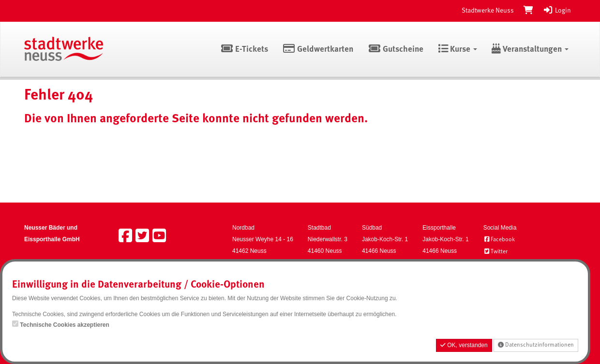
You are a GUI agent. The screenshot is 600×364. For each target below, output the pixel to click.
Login (557, 11)
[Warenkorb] (528, 11)
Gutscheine (396, 50)
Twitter (495, 252)
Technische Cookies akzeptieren (65, 325)
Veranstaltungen (530, 50)
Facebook (499, 240)
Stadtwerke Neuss (488, 11)
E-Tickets (244, 50)
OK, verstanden (464, 345)
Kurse (457, 50)
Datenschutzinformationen (536, 345)
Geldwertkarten (318, 50)
